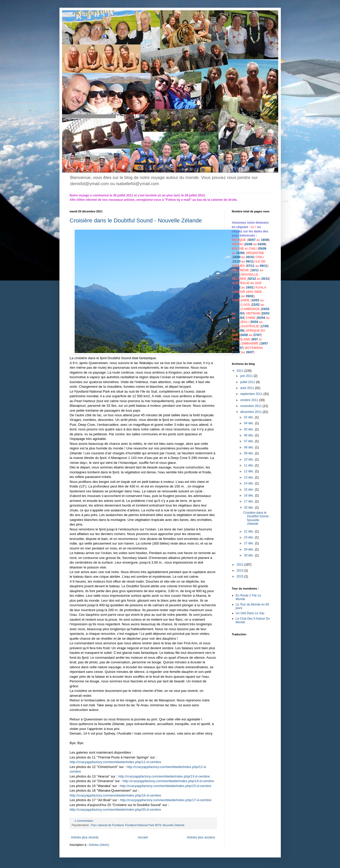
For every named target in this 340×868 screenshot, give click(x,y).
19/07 (264, 343)
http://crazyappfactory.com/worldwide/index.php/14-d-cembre (168, 781)
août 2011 (247, 388)
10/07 (236, 343)
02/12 (252, 279)
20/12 (265, 279)
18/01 (250, 292)
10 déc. (250, 459)
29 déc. (250, 549)
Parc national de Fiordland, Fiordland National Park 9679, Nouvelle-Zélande (138, 825)
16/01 (250, 287)
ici (253, 227)
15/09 (240, 253)
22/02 (256, 305)
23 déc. (250, 537)
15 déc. (250, 490)
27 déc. (250, 543)
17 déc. (250, 501)
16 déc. (250, 495)
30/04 (254, 322)
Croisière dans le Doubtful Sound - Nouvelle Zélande (136, 220)
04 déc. (250, 423)
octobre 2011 (250, 400)
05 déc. (250, 429)
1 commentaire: (84, 821)
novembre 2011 (251, 406)
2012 (240, 565)
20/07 (239, 348)
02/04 (261, 318)
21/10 (237, 261)
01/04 (240, 318)
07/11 (251, 266)
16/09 (237, 257)
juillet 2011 (248, 382)
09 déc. (250, 453)
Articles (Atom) (99, 845)
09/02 (250, 296)
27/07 (257, 335)
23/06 (240, 331)
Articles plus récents (85, 837)
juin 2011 (247, 376)
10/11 (255, 270)
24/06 (244, 335)
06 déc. (250, 435)
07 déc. (250, 441)
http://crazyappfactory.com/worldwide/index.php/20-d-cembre (115, 810)
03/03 (266, 309)
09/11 (264, 266)
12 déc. (250, 471)
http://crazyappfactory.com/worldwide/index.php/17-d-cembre (166, 800)
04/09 (261, 244)
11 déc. (250, 465)
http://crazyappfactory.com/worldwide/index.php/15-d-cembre (166, 786)
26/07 (250, 352)
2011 (240, 371)
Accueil (143, 837)
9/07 (255, 339)
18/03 (240, 313)
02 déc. (250, 417)
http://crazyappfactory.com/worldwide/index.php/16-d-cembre (115, 795)
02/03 (236, 309)
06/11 (250, 261)
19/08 (265, 240)
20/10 (250, 257)
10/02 (255, 300)
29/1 (235, 275)
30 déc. (250, 555)
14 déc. (250, 483)
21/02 (236, 305)
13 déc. (250, 477)
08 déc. (250, 447)
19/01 (237, 296)
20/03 (266, 313)
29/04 (236, 322)
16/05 (236, 326)
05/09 (263, 249)
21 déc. (250, 531)
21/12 (237, 287)
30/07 (252, 240)
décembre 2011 (251, 412)
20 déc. (250, 508)
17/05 (265, 326)
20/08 (249, 244)
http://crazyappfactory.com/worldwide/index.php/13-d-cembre (164, 776)
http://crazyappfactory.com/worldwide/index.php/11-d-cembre (115, 762)
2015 (240, 576)
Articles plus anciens (201, 837)
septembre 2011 (252, 394)
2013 (240, 571)
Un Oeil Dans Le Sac (250, 613)
